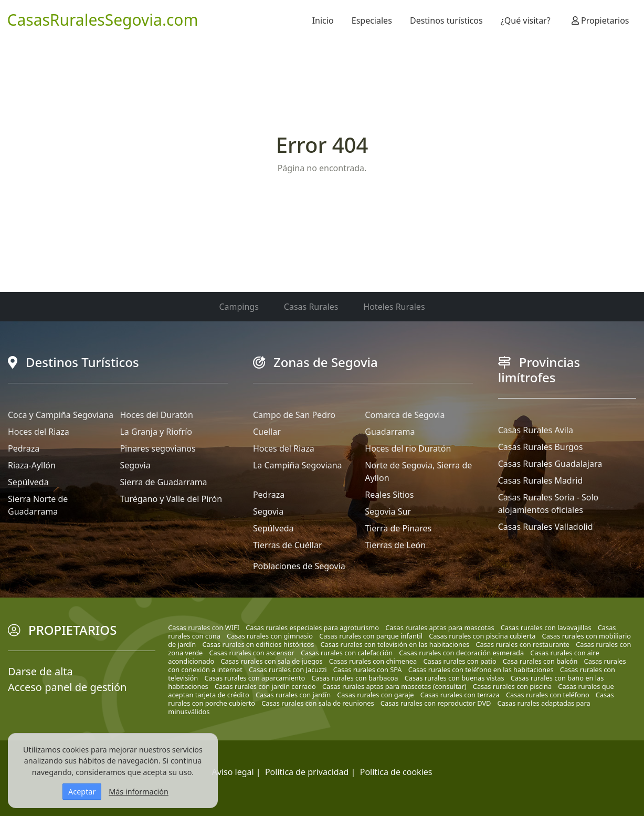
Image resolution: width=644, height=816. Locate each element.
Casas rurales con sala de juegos (271, 661)
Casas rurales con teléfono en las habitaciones (481, 669)
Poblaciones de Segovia (299, 566)
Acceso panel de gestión (67, 687)
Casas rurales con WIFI (204, 627)
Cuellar (267, 432)
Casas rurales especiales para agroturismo (312, 627)
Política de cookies (396, 772)
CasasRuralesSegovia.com (103, 20)
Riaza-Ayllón (32, 465)
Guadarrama (390, 432)
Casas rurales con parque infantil (371, 636)
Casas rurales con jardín (293, 695)
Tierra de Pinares (398, 528)
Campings (239, 307)
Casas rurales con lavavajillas (546, 627)
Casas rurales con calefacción (347, 653)
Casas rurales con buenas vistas (455, 678)
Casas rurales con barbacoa (355, 678)
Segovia (135, 465)
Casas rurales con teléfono (548, 695)
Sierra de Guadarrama (163, 482)
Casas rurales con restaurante (522, 644)
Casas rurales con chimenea (373, 661)
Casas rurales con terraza (460, 695)
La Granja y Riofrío (156, 432)
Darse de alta (40, 671)
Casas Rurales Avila (536, 430)
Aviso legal (233, 772)
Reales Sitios (389, 495)
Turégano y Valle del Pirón (171, 499)
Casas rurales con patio (460, 661)
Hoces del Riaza (39, 432)
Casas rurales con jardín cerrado (265, 686)
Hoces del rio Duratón (408, 448)
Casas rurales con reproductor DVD (436, 703)
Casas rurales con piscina (512, 686)
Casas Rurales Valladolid (546, 527)
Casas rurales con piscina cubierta (482, 636)
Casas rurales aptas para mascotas (440, 627)
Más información (139, 792)
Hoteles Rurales (394, 307)
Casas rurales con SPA (368, 669)
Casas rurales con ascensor (251, 653)
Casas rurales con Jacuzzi (288, 669)
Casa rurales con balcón (540, 661)
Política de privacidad (307, 772)
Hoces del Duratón (156, 415)
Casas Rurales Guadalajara (550, 464)
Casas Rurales (311, 307)
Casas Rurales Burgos (541, 447)
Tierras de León (395, 545)
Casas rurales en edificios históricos (258, 644)
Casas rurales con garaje (375, 695)
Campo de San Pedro (294, 415)
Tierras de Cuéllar (288, 545)
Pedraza (24, 448)
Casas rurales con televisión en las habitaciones (395, 644)
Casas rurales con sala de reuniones (318, 703)
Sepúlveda (28, 482)
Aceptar (82, 792)
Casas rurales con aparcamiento (255, 678)
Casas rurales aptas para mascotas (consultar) (394, 686)
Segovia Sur (388, 511)
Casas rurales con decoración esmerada (461, 653)
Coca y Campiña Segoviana (61, 415)
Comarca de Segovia (405, 415)
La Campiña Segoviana (298, 465)
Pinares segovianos (157, 448)
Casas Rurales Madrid (541, 480)
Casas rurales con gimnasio (270, 636)
